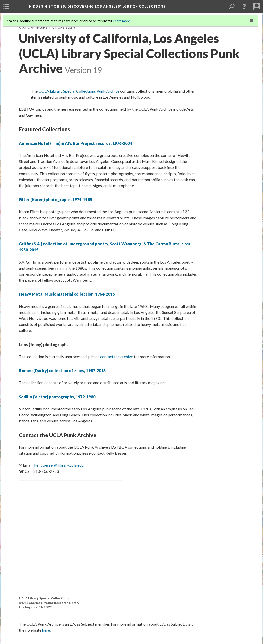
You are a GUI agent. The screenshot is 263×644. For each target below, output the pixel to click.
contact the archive (117, 356)
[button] (244, 6)
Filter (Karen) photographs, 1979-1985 (55, 200)
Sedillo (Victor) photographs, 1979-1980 (57, 397)
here (46, 630)
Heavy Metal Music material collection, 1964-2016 (67, 294)
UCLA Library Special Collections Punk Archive (79, 91)
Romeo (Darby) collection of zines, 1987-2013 (62, 371)
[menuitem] (6, 6)
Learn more (122, 21)
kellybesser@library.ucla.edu (59, 465)
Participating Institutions (41, 28)
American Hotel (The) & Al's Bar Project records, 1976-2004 (75, 143)
